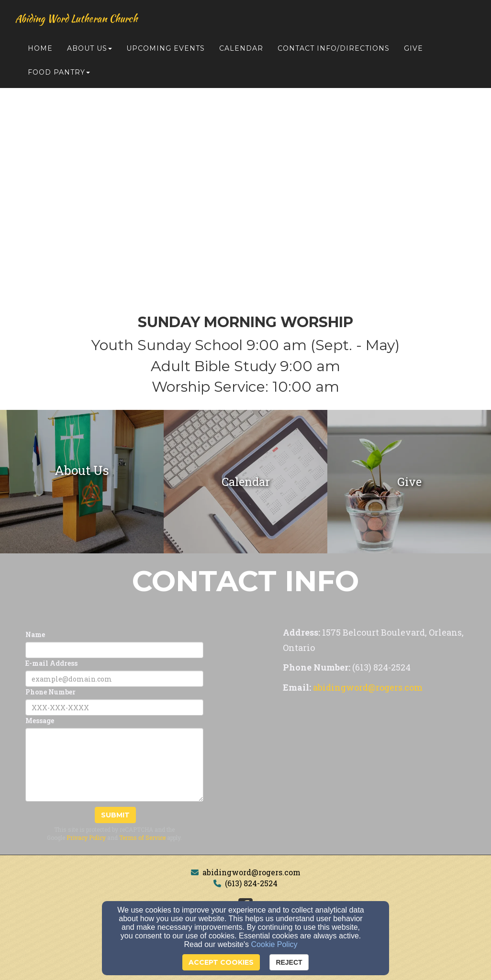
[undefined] (82, 482)
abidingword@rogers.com (251, 872)
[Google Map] (377, 769)
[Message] (114, 765)
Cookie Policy (274, 944)
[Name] (114, 650)
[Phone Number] (114, 707)
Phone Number (50, 692)
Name (35, 634)
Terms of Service (142, 837)
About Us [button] (89, 49)
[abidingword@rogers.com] (368, 688)
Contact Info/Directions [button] (334, 49)
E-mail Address (51, 663)
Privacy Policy (86, 837)
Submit (115, 815)
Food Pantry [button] (59, 73)
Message (40, 721)
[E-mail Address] (114, 679)
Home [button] (40, 49)
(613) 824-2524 (251, 883)
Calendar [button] (241, 49)
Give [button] (413, 49)
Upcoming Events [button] (166, 49)
